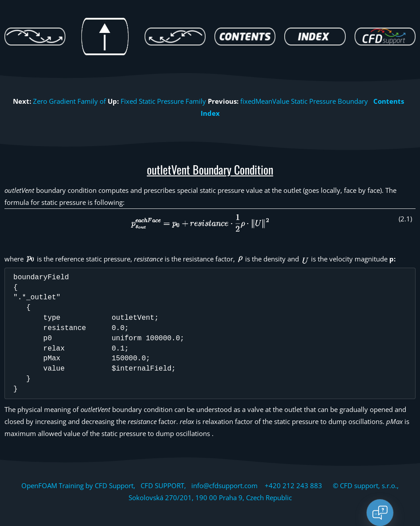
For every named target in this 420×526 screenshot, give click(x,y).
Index (210, 113)
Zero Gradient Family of (69, 101)
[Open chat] (380, 513)
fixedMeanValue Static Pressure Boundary (304, 101)
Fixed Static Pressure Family (163, 101)
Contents (389, 101)
